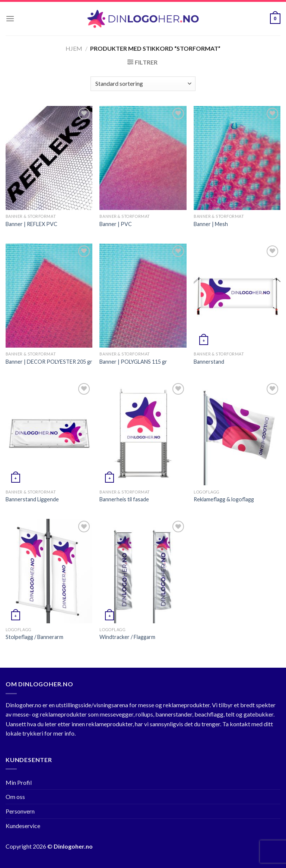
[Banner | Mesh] (237, 158)
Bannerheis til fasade (124, 499)
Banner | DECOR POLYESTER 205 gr (49, 362)
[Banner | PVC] (143, 158)
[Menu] (10, 18)
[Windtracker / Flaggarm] (143, 571)
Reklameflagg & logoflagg (224, 499)
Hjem (74, 48)
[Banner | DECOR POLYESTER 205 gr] (49, 296)
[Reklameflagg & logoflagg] (237, 433)
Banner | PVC (116, 224)
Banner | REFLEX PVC (31, 224)
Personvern (20, 811)
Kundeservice (23, 826)
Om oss (15, 797)
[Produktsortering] (143, 84)
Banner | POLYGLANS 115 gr (133, 362)
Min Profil (19, 782)
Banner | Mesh (211, 224)
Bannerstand (209, 362)
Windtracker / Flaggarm (127, 637)
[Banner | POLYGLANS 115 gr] (143, 296)
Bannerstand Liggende (32, 499)
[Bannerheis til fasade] (143, 433)
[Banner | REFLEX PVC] (49, 158)
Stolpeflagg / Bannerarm (34, 637)
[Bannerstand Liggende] (49, 433)
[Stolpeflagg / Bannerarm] (49, 571)
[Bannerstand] (237, 296)
